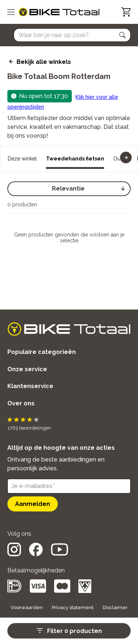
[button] (123, 35)
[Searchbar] (69, 35)
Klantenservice (30, 386)
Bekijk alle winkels (44, 62)
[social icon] (14, 554)
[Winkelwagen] (126, 12)
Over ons (21, 403)
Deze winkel (22, 159)
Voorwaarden (27, 607)
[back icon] (10, 62)
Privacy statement (73, 607)
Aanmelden (33, 504)
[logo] (59, 12)
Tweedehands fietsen (75, 159)
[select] (69, 189)
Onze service (27, 369)
